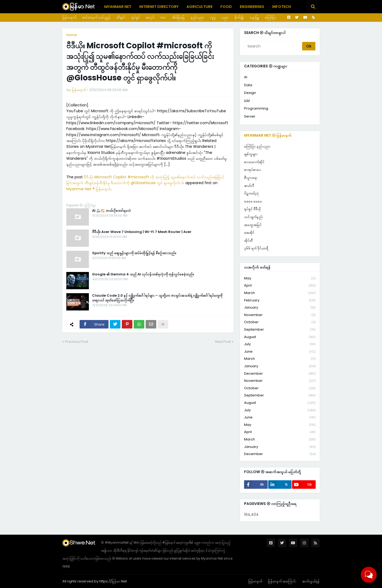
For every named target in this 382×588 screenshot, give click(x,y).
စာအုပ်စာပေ (253, 170)
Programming (256, 108)
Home (72, 35)
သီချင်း (121, 17)
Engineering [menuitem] (252, 7)
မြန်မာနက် (69, 17)
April (280, 286)
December (280, 374)
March (280, 293)
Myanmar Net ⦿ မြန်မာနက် (268, 135)
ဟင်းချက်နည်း (254, 217)
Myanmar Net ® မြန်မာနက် (89, 189)
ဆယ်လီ (249, 186)
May (280, 278)
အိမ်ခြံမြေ (178, 17)
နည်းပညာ (197, 17)
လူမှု (213, 17)
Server (250, 116)
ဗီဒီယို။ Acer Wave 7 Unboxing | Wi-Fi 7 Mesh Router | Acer (142, 232)
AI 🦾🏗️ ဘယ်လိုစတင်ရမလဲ (111, 211)
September (280, 330)
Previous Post (77, 342)
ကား (163, 17)
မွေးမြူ (254, 17)
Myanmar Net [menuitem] (118, 7)
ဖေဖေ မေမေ (253, 201)
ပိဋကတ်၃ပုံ (251, 193)
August (280, 337)
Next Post (223, 342)
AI (246, 77)
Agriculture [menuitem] (199, 7)
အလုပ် (150, 17)
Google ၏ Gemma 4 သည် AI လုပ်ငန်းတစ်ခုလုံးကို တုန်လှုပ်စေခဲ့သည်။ (143, 274)
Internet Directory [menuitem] (159, 7)
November (280, 315)
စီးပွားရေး (251, 178)
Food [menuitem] (226, 7)
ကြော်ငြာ (271, 17)
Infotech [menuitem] (282, 7)
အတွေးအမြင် (253, 225)
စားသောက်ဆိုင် (254, 162)
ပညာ (225, 17)
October (280, 322)
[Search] (274, 46)
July (280, 344)
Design (250, 93)
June (280, 352)
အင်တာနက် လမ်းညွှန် (96, 17)
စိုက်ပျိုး (239, 17)
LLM (247, 101)
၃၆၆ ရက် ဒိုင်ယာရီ (256, 248)
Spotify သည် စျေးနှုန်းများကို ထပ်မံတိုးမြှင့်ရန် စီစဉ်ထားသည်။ (134, 253)
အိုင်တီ (248, 241)
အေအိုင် (249, 233)
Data (248, 85)
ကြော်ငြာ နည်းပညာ (257, 146)
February (280, 301)
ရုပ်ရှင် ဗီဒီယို (252, 209)
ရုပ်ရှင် (136, 17)
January (280, 308)
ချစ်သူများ (251, 154)
